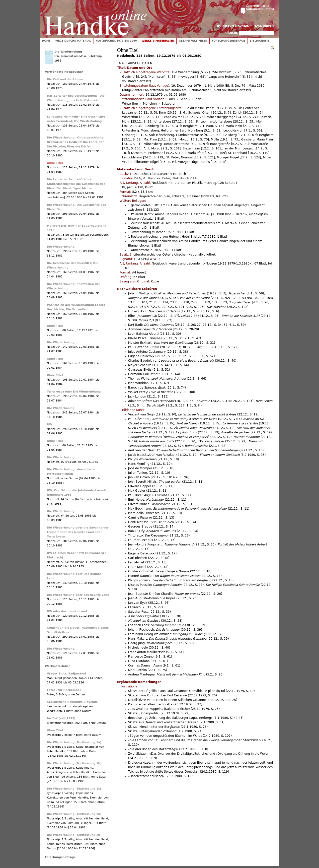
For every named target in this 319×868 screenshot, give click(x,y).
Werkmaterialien (58, 666)
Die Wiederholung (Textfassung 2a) (74, 814)
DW (49, 425)
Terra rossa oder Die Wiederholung (74, 392)
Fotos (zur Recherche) (64, 690)
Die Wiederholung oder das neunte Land (78, 595)
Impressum (226, 26)
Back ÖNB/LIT (264, 26)
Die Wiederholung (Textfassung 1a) (74, 742)
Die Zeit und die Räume (65, 79)
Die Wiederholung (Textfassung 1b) (74, 763)
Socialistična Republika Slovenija (72, 702)
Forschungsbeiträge (228, 41)
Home (46, 41)
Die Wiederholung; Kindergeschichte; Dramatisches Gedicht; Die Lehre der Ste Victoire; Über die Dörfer (76, 142)
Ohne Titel (55, 163)
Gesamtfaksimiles (193, 41)
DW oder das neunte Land (67, 611)
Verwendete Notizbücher (64, 72)
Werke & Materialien (158, 41)
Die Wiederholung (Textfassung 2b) (74, 835)
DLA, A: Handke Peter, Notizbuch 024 (165, 178)
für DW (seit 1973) (61, 718)
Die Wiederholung (68, 52)
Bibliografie (260, 41)
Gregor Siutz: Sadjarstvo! (66, 674)
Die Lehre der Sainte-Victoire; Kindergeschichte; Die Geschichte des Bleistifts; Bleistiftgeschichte (76, 184)
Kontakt (244, 26)
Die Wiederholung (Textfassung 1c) (74, 789)
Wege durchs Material (73, 41)
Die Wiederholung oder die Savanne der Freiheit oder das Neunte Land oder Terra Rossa (78, 532)
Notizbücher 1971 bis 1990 (116, 41)
